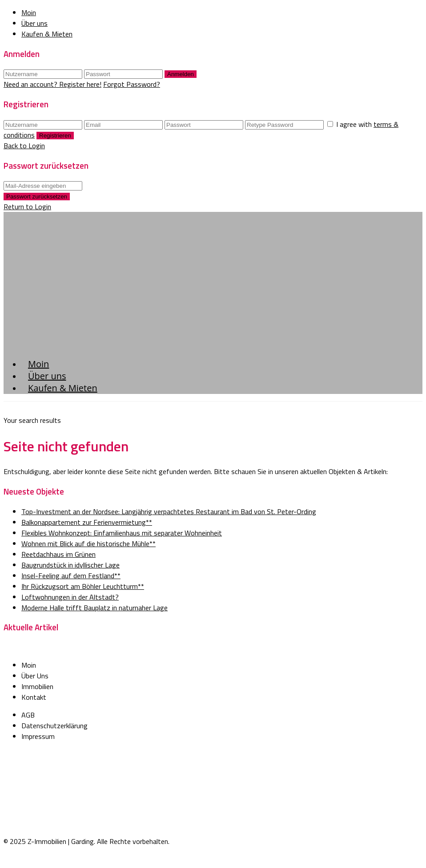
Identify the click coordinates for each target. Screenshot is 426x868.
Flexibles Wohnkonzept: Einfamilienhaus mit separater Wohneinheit (122, 533)
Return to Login (27, 207)
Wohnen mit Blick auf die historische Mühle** (88, 544)
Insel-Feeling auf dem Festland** (71, 576)
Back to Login (24, 146)
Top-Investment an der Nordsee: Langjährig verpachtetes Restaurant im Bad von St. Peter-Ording (169, 511)
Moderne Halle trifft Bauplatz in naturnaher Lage (94, 608)
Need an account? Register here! (52, 84)
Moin (29, 12)
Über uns (34, 23)
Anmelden (181, 74)
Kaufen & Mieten (47, 34)
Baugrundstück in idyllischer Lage (70, 565)
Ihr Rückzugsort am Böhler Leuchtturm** (83, 586)
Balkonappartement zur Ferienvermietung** (87, 522)
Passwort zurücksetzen (37, 197)
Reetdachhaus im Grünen (58, 554)
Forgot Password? (132, 84)
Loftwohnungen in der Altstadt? (70, 597)
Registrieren (55, 136)
